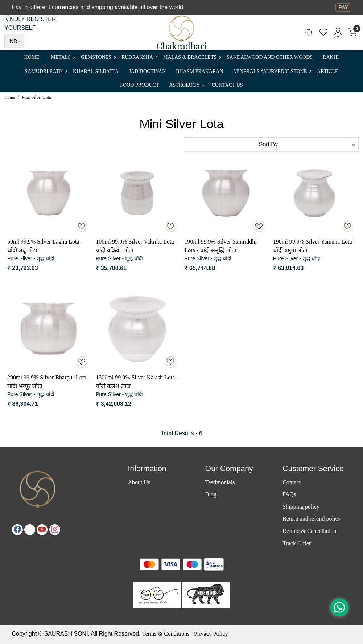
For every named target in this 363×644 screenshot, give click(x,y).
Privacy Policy (211, 634)
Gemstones (98, 57)
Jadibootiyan (147, 71)
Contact (292, 482)
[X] (30, 530)
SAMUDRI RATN (46, 71)
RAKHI (331, 57)
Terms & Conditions (166, 634)
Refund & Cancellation (309, 531)
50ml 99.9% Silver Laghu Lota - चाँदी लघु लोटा (45, 246)
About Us (139, 482)
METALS (63, 57)
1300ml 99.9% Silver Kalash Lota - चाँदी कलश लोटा (137, 382)
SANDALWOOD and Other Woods (270, 57)
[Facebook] (17, 530)
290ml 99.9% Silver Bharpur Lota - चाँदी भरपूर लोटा (49, 382)
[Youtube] (42, 530)
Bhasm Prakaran (199, 71)
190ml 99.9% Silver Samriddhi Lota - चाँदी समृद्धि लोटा (221, 246)
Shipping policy (301, 507)
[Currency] (14, 41)
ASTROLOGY (186, 85)
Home (32, 57)
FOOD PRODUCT (139, 85)
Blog (211, 494)
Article (327, 71)
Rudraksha (139, 57)
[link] (309, 32)
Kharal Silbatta (96, 71)
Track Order (297, 543)
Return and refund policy (312, 519)
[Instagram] (55, 530)
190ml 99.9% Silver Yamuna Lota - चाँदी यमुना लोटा (314, 246)
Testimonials (220, 482)
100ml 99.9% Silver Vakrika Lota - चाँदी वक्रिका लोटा (137, 246)
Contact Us (227, 85)
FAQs (289, 494)
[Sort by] (271, 144)
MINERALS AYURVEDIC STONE (272, 71)
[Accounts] (338, 32)
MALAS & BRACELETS (192, 57)
